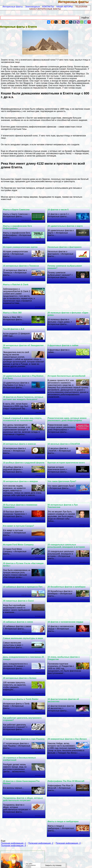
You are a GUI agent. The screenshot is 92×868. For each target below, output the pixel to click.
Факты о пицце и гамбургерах (63, 815)
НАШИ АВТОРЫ (65, 7)
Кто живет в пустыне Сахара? (19, 528)
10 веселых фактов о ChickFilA (64, 444)
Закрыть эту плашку (53, 865)
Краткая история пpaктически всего (67, 463)
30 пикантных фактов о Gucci (19, 603)
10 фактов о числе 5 (58, 210)
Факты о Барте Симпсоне (17, 210)
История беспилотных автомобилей (67, 376)
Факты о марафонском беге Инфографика (18, 227)
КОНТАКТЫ (48, 7)
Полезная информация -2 (41, 836)
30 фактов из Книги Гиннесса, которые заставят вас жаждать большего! (24, 398)
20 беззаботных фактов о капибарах (67, 589)
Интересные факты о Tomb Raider (22, 690)
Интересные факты (75, 2)
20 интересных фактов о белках (21, 669)
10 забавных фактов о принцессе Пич (24, 589)
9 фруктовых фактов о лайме (63, 345)
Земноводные (33, 7)
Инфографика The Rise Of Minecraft (66, 774)
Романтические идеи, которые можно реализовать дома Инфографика (67, 419)
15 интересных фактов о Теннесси (22, 266)
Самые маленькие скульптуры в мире (68, 643)
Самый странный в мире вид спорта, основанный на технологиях (23, 419)
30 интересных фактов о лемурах (21, 484)
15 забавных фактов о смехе (19, 624)
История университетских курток (21, 247)
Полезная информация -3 (68, 836)
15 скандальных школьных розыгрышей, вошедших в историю (67, 548)
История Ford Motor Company (19, 547)
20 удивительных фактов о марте (66, 226)
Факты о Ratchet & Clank (16, 285)
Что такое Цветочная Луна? (62, 484)
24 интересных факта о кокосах (20, 444)
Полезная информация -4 (13, 839)
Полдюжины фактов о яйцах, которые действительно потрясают (24, 792)
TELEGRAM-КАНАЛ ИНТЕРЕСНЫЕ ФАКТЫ (59, 8)
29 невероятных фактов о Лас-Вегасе (68, 730)
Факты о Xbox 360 (13, 313)
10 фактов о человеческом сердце (66, 624)
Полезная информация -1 (13, 836)
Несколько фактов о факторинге (65, 247)
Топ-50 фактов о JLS (14, 329)
